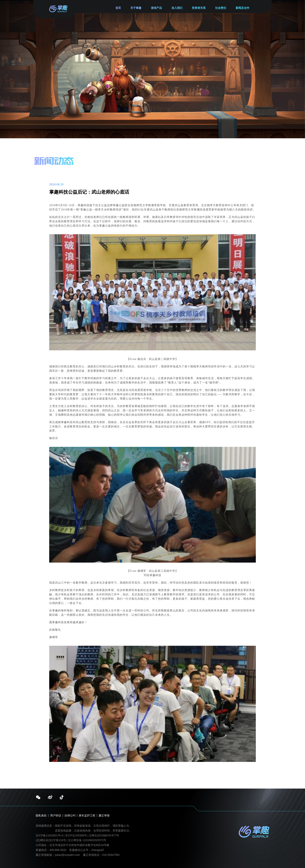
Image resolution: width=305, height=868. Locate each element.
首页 (118, 8)
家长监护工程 (87, 816)
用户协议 (56, 816)
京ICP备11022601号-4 (49, 836)
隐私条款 (41, 816)
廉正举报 (104, 816)
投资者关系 (199, 8)
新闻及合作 (242, 8)
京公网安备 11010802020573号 (87, 840)
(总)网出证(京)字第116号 (51, 840)
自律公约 (70, 816)
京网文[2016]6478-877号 (104, 836)
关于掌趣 (136, 8)
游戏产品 (156, 8)
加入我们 (177, 8)
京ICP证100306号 (76, 836)
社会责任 (221, 8)
